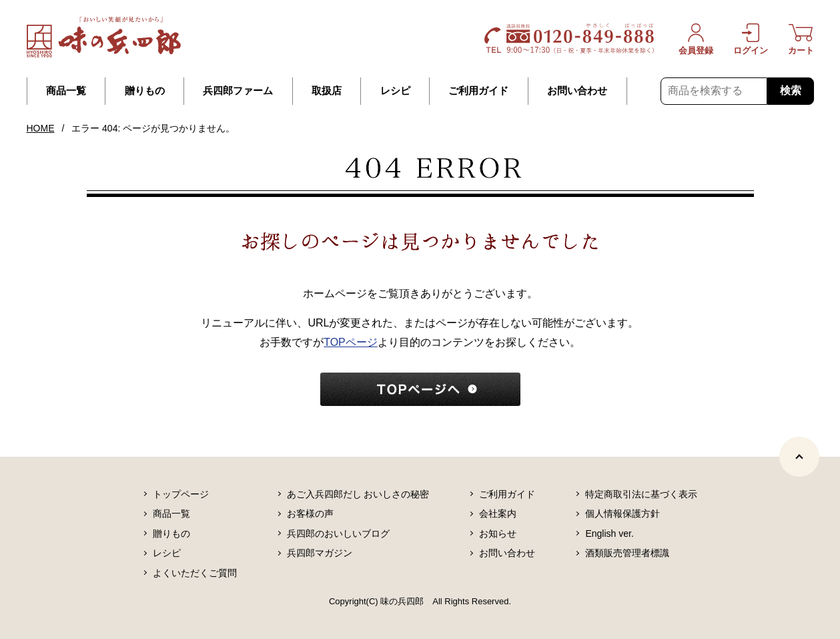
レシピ (395, 91)
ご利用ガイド (478, 91)
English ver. (609, 534)
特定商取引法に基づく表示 (641, 494)
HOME (41, 128)
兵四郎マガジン (320, 553)
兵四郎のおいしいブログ (338, 534)
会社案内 (498, 513)
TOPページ (351, 342)
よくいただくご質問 (195, 573)
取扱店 (327, 91)
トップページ (181, 494)
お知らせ (498, 534)
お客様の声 (310, 513)
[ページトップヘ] (799, 457)
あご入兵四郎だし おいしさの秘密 (358, 494)
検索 (791, 90)
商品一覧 (66, 91)
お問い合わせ (577, 91)
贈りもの (145, 91)
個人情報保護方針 (622, 513)
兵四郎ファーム (238, 91)
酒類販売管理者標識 (627, 553)
